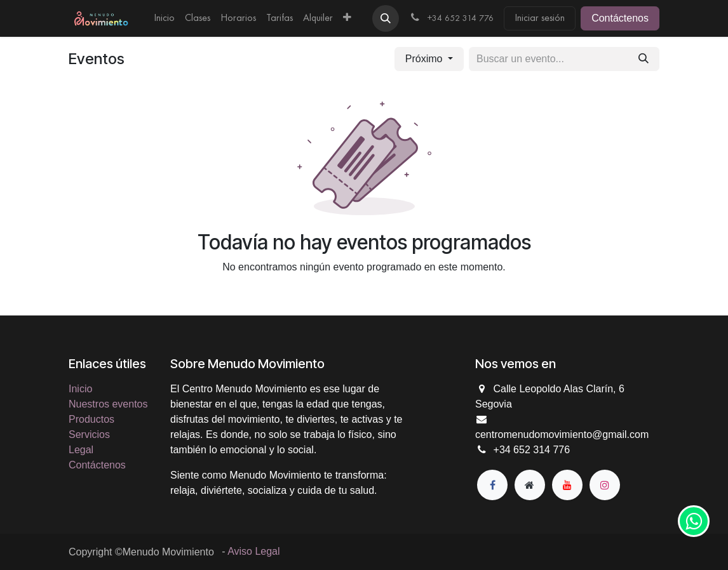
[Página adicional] (530, 485)
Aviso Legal (253, 551)
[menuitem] (164, 18)
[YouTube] (567, 485)
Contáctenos (620, 18)
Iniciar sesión (540, 18)
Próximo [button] (425, 59)
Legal (81, 450)
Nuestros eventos (108, 404)
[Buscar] (644, 59)
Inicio (80, 389)
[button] (386, 18)
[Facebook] (492, 485)
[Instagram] (605, 485)
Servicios (89, 434)
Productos (91, 419)
